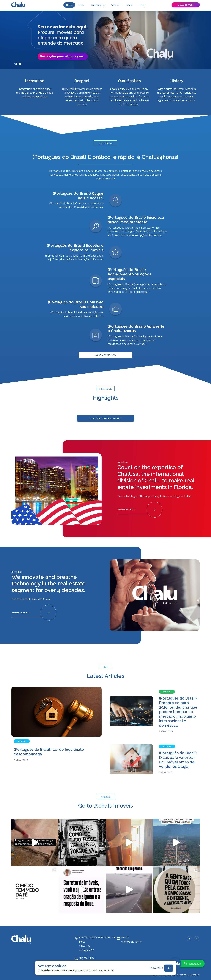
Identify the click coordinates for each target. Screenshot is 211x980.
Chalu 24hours (186, 2)
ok (169, 965)
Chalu (82, 3)
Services (115, 3)
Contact (130, 3)
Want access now (106, 353)
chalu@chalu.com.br (131, 939)
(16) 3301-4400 (87, 956)
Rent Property (98, 3)
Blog (142, 3)
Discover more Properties (106, 416)
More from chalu (140, 507)
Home (69, 3)
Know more (156, 965)
